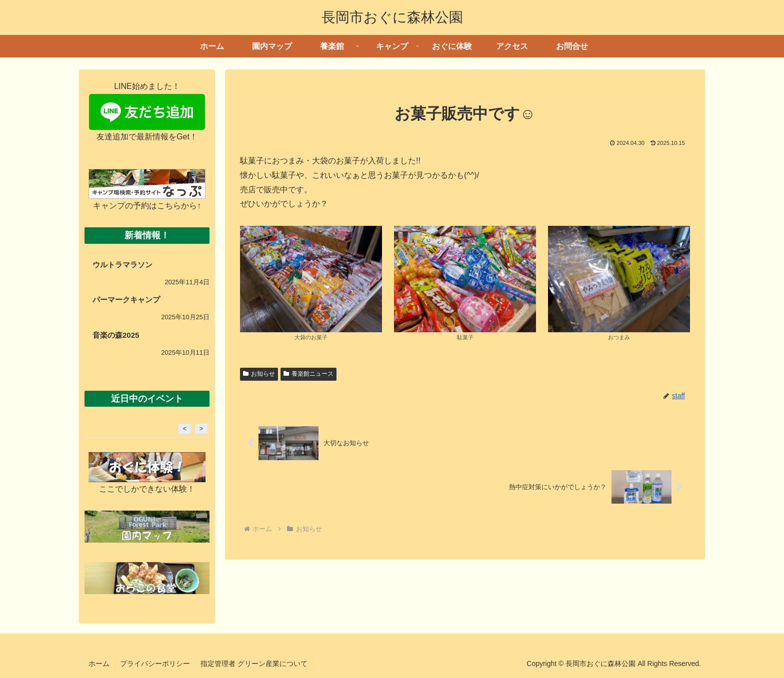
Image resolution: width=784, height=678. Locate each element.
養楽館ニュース (308, 374)
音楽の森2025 (116, 335)
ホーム (99, 664)
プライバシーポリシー (155, 664)
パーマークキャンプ (126, 300)
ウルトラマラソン (122, 265)
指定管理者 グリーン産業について (254, 664)
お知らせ (259, 374)
